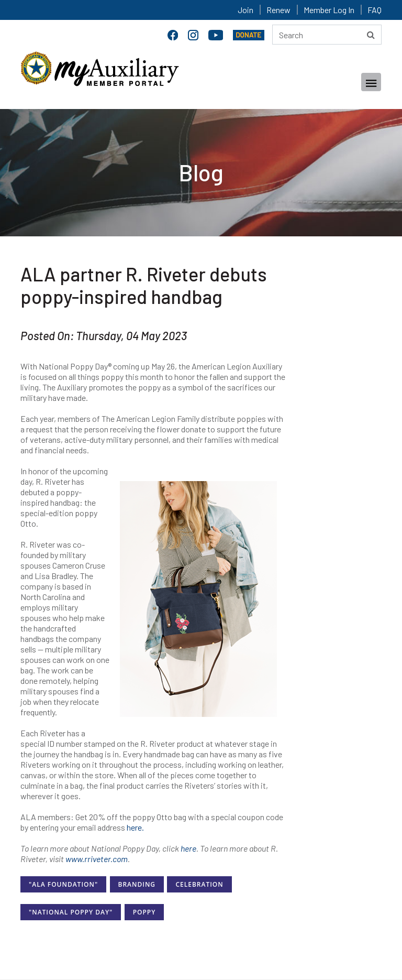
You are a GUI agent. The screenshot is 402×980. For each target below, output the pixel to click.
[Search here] (327, 35)
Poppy (144, 912)
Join (245, 10)
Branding (137, 884)
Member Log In (329, 10)
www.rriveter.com (97, 859)
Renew (278, 10)
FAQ (375, 10)
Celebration (199, 884)
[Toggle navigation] (371, 82)
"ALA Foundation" (63, 884)
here (188, 848)
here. (135, 827)
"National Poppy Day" (71, 912)
